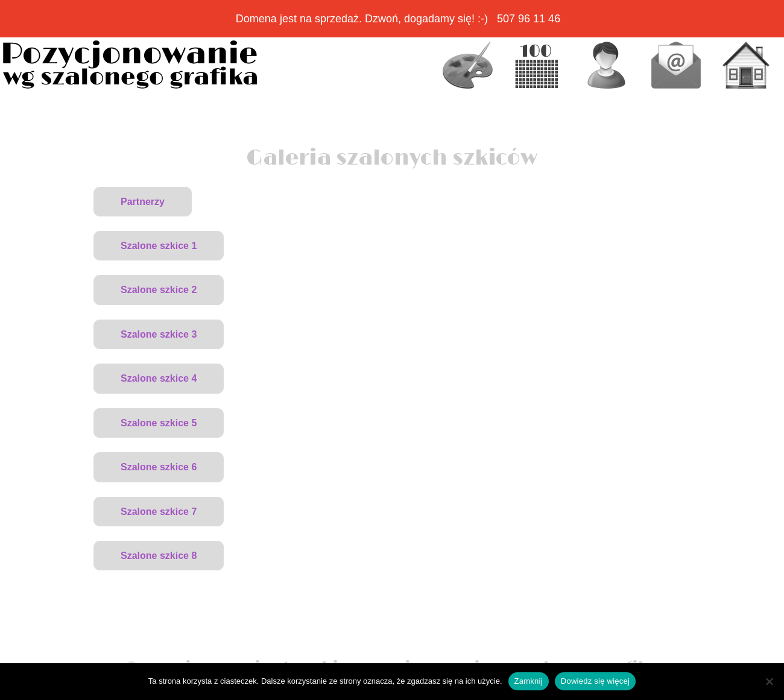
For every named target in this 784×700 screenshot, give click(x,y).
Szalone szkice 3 (159, 334)
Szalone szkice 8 (159, 556)
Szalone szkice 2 (159, 290)
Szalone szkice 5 (159, 423)
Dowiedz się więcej (595, 681)
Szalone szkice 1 (159, 246)
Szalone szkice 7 (159, 512)
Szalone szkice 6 (159, 467)
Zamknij (529, 681)
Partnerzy (143, 202)
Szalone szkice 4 (159, 378)
